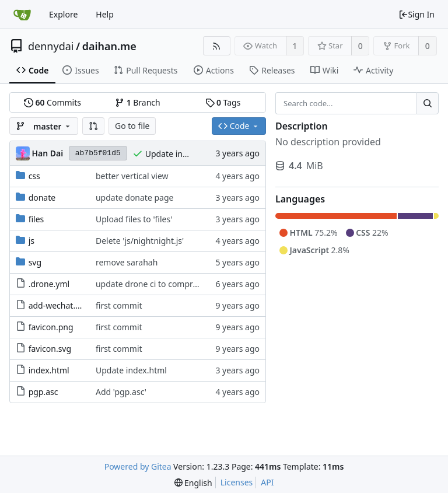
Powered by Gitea (138, 466)
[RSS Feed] (217, 46)
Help (105, 14)
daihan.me (109, 46)
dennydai (51, 46)
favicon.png (51, 327)
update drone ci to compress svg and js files (179, 284)
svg (35, 262)
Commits (52, 102)
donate (42, 197)
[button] (93, 126)
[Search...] (428, 103)
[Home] (22, 15)
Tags (223, 102)
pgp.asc (43, 392)
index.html (49, 370)
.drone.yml (49, 284)
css (34, 176)
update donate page (134, 197)
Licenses (237, 482)
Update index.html (181, 154)
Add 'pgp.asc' (121, 392)
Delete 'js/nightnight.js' (140, 241)
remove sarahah (127, 262)
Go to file (132, 126)
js (32, 241)
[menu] (193, 483)
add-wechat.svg (59, 305)
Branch (138, 102)
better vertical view (132, 176)
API (267, 482)
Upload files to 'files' (134, 219)
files (36, 219)
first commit (119, 305)
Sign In (416, 14)
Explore (63, 14)
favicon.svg (50, 349)
